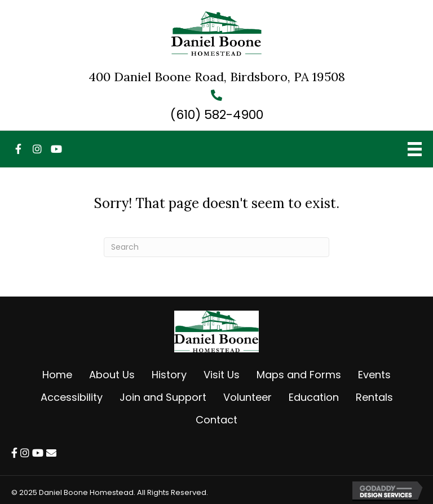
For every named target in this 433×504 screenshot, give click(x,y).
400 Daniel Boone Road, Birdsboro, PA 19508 (217, 77)
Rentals (374, 397)
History (169, 375)
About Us (112, 375)
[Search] (216, 247)
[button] (18, 149)
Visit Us (222, 375)
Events (374, 375)
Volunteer (248, 397)
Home (57, 375)
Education (314, 397)
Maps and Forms (299, 375)
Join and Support (163, 397)
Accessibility (72, 397)
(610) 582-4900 (217, 115)
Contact (216, 420)
